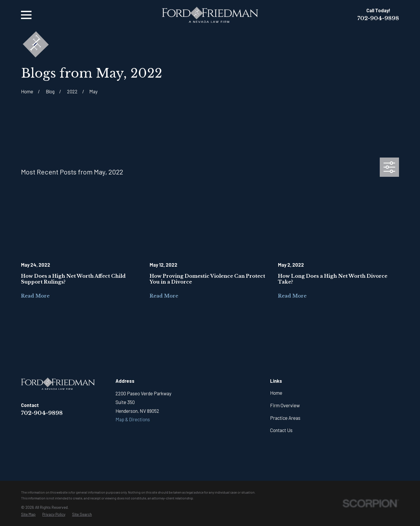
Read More (35, 296)
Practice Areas (285, 418)
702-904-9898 (378, 18)
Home (276, 393)
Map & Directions (133, 419)
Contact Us (281, 430)
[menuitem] (28, 514)
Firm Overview (285, 405)
